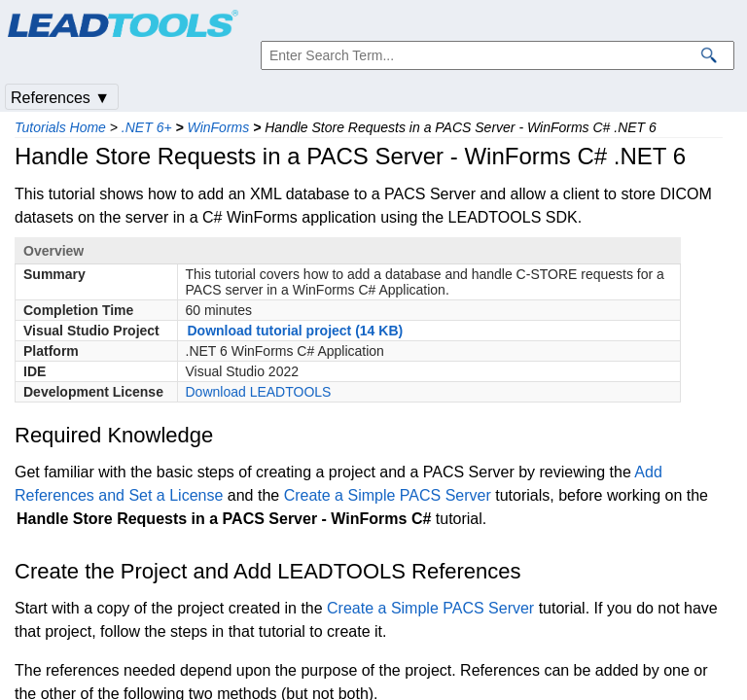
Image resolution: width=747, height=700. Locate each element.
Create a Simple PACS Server (388, 495)
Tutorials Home (60, 127)
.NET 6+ (147, 127)
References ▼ (60, 98)
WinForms (219, 127)
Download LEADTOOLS (259, 392)
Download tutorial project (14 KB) (296, 331)
